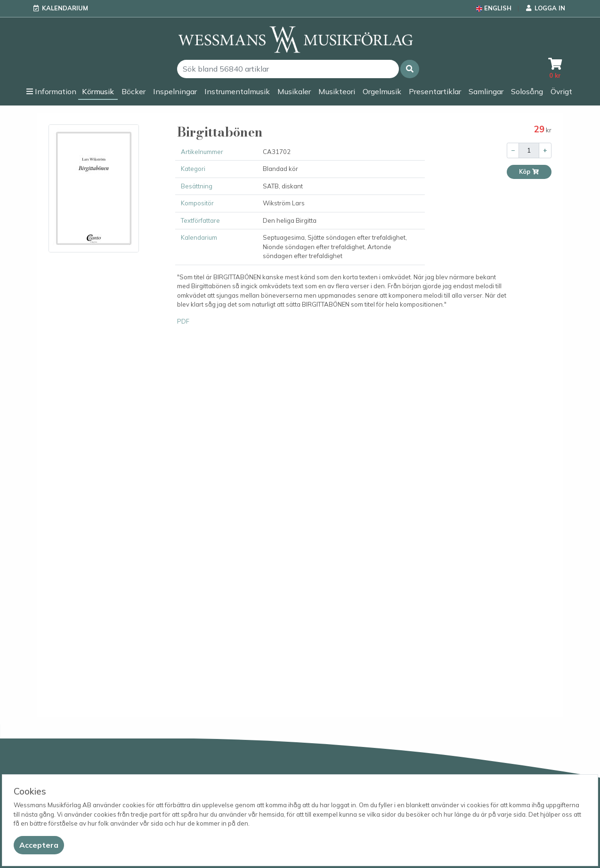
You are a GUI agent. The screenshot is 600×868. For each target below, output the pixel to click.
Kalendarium (65, 8)
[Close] (39, 845)
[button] (410, 69)
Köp (529, 172)
